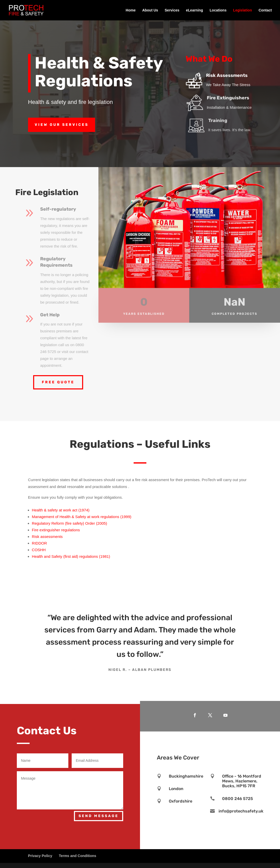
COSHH (39, 550)
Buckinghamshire (186, 776)
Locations (218, 10)
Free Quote (58, 382)
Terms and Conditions (78, 856)
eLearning (194, 10)
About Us (150, 10)
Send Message (99, 816)
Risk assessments (47, 537)
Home (131, 10)
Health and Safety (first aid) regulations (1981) (71, 556)
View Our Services (62, 125)
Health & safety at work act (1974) (61, 510)
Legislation (243, 10)
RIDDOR (39, 543)
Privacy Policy (40, 856)
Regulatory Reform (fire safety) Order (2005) (69, 523)
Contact (265, 10)
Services (172, 10)
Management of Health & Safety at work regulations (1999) (82, 517)
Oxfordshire (181, 801)
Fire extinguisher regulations (56, 530)
